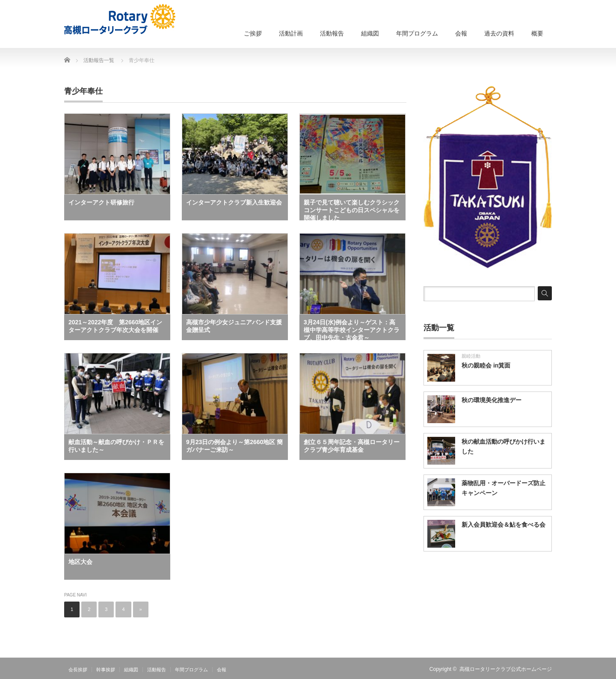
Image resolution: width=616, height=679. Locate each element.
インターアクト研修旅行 (101, 202)
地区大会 (80, 562)
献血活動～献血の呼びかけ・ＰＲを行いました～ (116, 446)
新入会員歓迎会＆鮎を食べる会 (503, 525)
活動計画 (291, 33)
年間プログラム (417, 33)
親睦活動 (471, 356)
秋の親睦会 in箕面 (486, 365)
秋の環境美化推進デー (492, 400)
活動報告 (332, 33)
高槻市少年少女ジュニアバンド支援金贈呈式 (234, 326)
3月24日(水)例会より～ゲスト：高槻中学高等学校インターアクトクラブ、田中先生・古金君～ (352, 329)
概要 (537, 33)
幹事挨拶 (106, 670)
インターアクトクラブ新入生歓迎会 (234, 202)
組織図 (370, 33)
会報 (461, 33)
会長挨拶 (78, 670)
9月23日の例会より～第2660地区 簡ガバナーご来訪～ (234, 446)
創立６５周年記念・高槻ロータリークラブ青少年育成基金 (352, 446)
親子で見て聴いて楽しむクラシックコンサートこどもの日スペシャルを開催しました (352, 210)
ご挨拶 (253, 33)
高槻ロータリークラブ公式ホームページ (506, 669)
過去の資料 (499, 33)
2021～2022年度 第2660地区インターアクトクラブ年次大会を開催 (115, 326)
